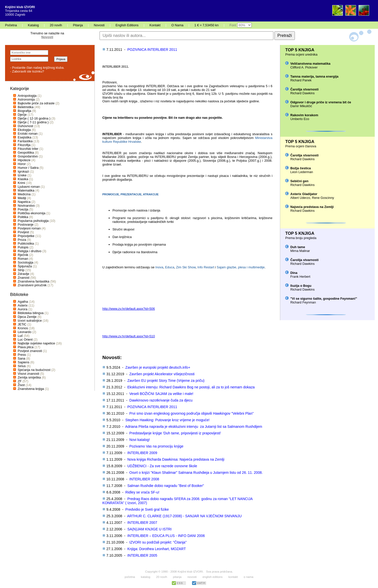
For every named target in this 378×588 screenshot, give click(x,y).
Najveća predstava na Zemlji (312, 207)
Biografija (24, 111)
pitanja (177, 577)
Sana (21, 358)
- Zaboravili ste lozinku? (27, 71)
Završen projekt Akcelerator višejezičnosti (162, 374)
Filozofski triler (28, 149)
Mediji (22, 198)
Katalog (33, 25)
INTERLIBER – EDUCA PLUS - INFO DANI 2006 (166, 536)
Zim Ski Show (186, 267)
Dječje (22, 115)
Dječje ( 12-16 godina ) (34, 118)
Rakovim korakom (304, 115)
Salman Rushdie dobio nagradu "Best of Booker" (166, 486)
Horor (22, 164)
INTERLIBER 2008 (144, 479)
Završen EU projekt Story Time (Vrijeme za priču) (166, 381)
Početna (11, 25)
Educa (170, 267)
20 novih (56, 25)
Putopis (23, 247)
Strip (21, 270)
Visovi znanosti (28, 374)
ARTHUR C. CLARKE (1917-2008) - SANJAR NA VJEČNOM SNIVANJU (184, 516)
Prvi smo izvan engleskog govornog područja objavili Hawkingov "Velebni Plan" (192, 413)
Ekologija (24, 130)
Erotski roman (28, 134)
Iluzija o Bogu (301, 286)
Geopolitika (26, 152)
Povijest (23, 232)
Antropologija (27, 96)
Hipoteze (24, 160)
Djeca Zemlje (27, 317)
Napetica (24, 202)
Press (22, 355)
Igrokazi (23, 171)
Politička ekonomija (32, 213)
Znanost (23, 278)
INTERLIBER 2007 (142, 523)
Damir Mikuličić (301, 106)
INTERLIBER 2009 (142, 453)
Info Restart (206, 267)
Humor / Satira (28, 168)
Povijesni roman (29, 228)
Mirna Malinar (300, 251)
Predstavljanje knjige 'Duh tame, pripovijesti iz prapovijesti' (175, 433)
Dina (294, 273)
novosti (192, 577)
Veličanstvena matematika (310, 64)
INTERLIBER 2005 (142, 555)
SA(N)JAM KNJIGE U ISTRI (149, 529)
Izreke (22, 175)
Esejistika (25, 137)
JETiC (22, 324)
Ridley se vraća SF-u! (142, 492)
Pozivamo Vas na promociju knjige (156, 446)
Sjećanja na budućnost (34, 370)
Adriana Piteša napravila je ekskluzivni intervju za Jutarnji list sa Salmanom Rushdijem (194, 427)
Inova (159, 267)
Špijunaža (25, 266)
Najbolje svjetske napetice (36, 343)
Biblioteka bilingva (31, 313)
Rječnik (23, 255)
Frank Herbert (300, 277)
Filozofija (24, 145)
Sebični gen (299, 181)
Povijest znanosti (30, 351)
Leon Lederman (302, 172)
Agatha (23, 302)
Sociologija (26, 262)
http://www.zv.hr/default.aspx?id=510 (129, 336)
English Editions (127, 25)
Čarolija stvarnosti (304, 89)
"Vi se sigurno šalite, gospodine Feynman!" (324, 299)
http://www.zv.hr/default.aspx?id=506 (129, 309)
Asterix (23, 305)
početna (130, 577)
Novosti (99, 25)
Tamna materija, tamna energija (314, 76)
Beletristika (26, 107)
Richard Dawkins (302, 93)
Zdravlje (23, 274)
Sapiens (23, 362)
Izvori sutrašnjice (30, 321)
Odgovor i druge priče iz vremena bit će (321, 102)
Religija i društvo (30, 251)
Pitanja (78, 25)
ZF (20, 381)
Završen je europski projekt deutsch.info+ (158, 367)
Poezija (23, 209)
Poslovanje (26, 225)
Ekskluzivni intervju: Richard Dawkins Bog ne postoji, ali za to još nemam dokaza (191, 387)
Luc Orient (25, 339)
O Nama (177, 25)
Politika (23, 217)
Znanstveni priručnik (32, 285)
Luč (20, 336)
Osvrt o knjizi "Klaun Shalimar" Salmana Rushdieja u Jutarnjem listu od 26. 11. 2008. (196, 473)
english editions (212, 577)
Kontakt (155, 25)
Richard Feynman (303, 302)
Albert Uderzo (300, 198)
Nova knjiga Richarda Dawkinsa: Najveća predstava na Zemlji (176, 459)
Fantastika (25, 141)
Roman (23, 259)
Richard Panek (301, 80)
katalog (145, 577)
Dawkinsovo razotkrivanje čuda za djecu (161, 400)
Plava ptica (26, 347)
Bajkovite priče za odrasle (36, 103)
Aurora (22, 309)
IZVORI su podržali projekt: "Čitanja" (158, 542)
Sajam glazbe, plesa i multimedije (241, 267)
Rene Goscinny (323, 198)
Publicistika (26, 243)
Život (21, 385)
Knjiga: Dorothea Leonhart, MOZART (157, 549)
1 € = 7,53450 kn (206, 25)
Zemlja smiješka (29, 377)
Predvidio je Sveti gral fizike (147, 509)
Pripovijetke (26, 236)
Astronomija (26, 99)
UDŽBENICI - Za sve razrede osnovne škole (162, 466)
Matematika (26, 190)
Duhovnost (25, 126)
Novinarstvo (26, 206)
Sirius (22, 366)
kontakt (233, 577)
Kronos (23, 328)
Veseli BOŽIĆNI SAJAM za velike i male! (161, 394)
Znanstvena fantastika (33, 281)
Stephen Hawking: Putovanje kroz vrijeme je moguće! (167, 420)
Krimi (21, 183)
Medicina (24, 194)
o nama (248, 577)
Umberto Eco (300, 119)
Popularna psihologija (33, 221)
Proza (22, 240)
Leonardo (25, 332)
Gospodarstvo (28, 156)
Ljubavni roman (29, 187)
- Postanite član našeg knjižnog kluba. (37, 68)
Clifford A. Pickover (304, 67)
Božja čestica (301, 168)
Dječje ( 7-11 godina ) (33, 122)
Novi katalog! (140, 440)
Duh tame (298, 247)
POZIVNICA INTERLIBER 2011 (152, 50)
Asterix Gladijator (304, 194)
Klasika (23, 179)
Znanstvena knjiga (31, 389)
